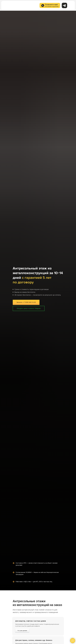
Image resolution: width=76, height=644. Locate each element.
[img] (7, 5)
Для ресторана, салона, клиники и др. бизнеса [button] (34, 640)
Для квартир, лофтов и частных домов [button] (31, 621)
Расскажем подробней (52, 6)
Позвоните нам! (51, 5)
